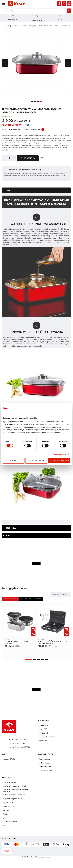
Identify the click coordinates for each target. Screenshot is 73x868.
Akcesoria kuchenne (45, 26)
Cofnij (7, 26)
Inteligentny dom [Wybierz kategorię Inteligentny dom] (26, 599)
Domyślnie (64, 594)
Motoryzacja (43, 725)
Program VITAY (8, 803)
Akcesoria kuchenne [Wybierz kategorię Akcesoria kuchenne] (11, 599)
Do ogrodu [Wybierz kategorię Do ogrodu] (38, 599)
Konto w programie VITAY (48, 767)
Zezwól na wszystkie (60, 461)
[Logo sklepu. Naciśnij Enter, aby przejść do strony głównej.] (17, 4)
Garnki (56, 26)
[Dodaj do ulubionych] (43, 158)
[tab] (36, 190)
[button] (3, 4)
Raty (8, 536)
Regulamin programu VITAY (13, 799)
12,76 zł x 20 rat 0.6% (13, 125)
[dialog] (64, 4)
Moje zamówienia (45, 759)
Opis (8, 190)
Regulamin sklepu (9, 782)
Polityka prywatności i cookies (14, 795)
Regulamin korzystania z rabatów (15, 786)
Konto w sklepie (44, 763)
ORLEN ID (6, 810)
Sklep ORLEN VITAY (19, 26)
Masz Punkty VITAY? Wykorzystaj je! (25, 170)
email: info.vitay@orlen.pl (18, 740)
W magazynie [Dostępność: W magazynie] (7, 117)
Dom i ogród (32, 26)
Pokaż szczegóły (59, 454)
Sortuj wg (56, 594)
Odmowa (13, 461)
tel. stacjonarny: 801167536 (19, 743)
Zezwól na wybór (36, 461)
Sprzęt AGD (43, 729)
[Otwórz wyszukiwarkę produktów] (36, 11)
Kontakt (5, 814)
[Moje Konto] (59, 4)
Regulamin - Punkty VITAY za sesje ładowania (15, 790)
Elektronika (43, 741)
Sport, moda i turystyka (47, 737)
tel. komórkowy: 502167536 (19, 747)
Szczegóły (11, 528)
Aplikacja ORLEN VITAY (47, 771)
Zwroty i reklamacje (10, 822)
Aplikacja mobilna (9, 806)
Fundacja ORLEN (9, 759)
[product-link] (20, 631)
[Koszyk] (69, 4)
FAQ (4, 818)
